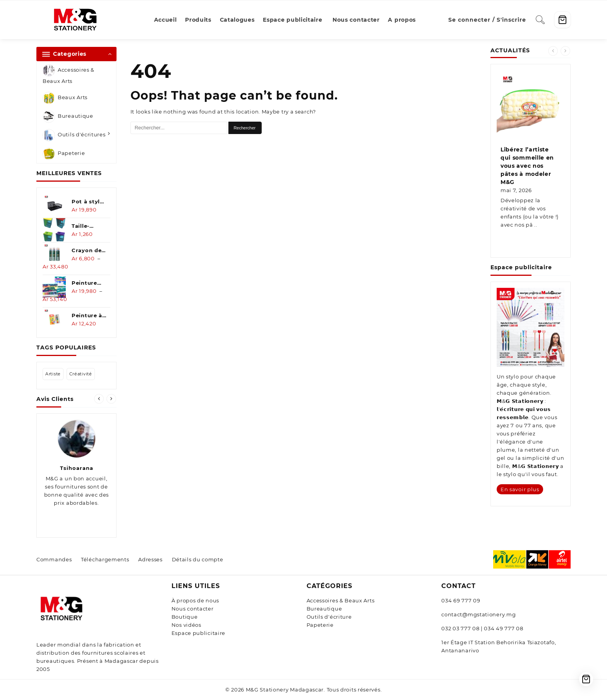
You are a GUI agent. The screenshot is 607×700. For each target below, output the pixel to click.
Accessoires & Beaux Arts (69, 74)
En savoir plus (520, 489)
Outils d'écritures (74, 135)
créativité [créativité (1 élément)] (81, 374)
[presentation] (99, 399)
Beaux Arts (65, 98)
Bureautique (68, 117)
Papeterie (64, 154)
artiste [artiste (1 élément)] (53, 374)
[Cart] (562, 20)
